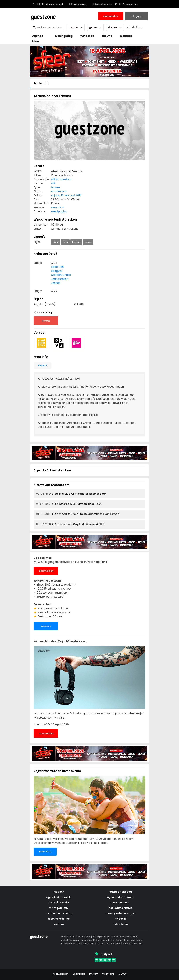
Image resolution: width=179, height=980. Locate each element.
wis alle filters (135, 27)
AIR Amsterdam (61, 179)
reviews (46, 626)
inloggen (59, 892)
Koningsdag (62, 36)
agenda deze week (58, 897)
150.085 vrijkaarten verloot (48, 4)
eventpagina (59, 212)
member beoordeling (59, 913)
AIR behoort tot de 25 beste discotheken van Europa (78, 514)
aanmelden (46, 571)
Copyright (108, 974)
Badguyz (57, 271)
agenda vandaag (121, 892)
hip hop (76, 242)
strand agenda (121, 903)
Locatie (76, 27)
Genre (95, 27)
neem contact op (59, 919)
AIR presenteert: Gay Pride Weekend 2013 (70, 524)
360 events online (76, 4)
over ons (59, 924)
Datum (115, 27)
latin (65, 242)
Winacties (87, 36)
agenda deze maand (121, 897)
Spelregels (79, 974)
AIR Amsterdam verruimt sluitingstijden (69, 504)
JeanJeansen (60, 279)
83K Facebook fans (127, 4)
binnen (55, 187)
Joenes (56, 283)
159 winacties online (101, 4)
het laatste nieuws (121, 908)
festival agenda (59, 903)
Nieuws (107, 36)
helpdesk (121, 919)
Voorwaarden (60, 974)
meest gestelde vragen (121, 913)
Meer (36, 41)
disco (56, 242)
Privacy (94, 974)
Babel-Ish (57, 267)
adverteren (121, 924)
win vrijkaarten (59, 908)
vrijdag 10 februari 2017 (66, 195)
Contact (126, 36)
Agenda (38, 36)
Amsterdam (59, 191)
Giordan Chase (61, 275)
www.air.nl (58, 208)
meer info (45, 852)
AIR (53, 183)
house (88, 242)
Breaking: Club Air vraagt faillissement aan (71, 494)
